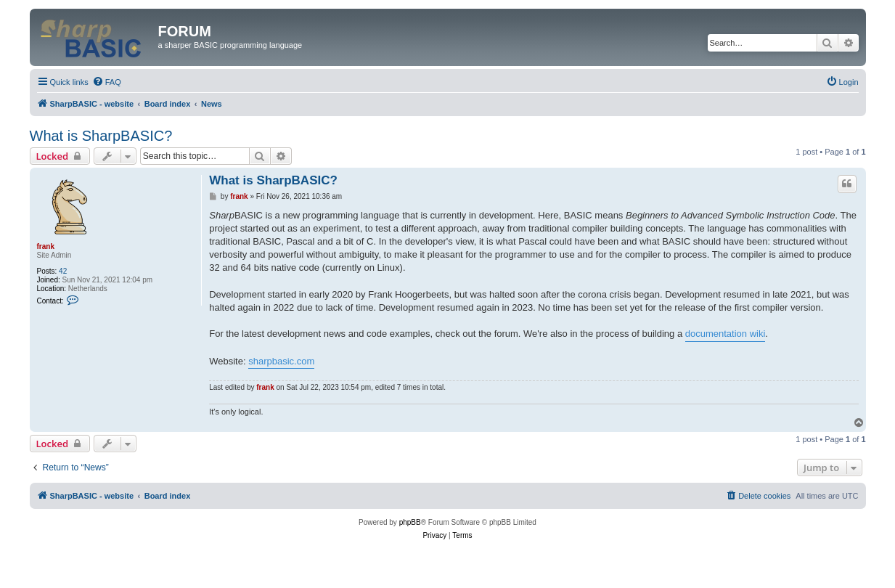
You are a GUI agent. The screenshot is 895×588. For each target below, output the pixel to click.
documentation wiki (726, 334)
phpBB (410, 522)
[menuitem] (107, 82)
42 (63, 271)
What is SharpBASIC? (101, 136)
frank (46, 246)
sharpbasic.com (281, 361)
